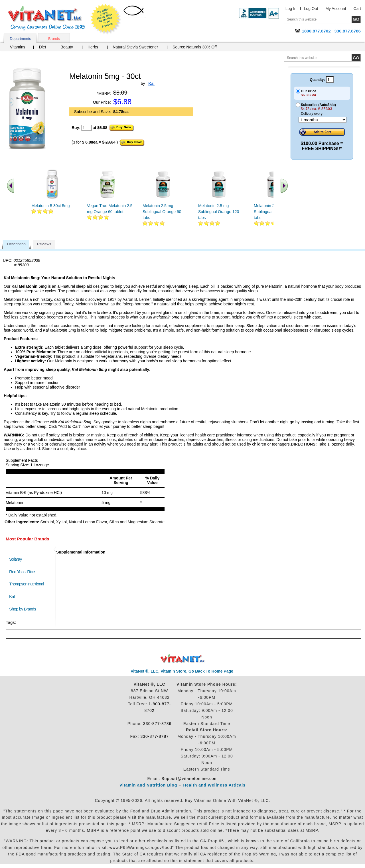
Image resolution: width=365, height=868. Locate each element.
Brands (54, 39)
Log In (291, 9)
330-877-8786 (157, 724)
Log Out (311, 9)
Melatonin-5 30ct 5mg (51, 206)
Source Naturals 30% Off (195, 47)
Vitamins (18, 47)
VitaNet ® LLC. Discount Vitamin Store (183, 658)
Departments (20, 39)
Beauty (67, 47)
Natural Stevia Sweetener (135, 47)
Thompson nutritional (27, 584)
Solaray (15, 559)
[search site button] (356, 58)
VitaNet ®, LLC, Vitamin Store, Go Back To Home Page (182, 671)
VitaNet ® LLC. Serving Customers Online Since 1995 (47, 18)
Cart (357, 9)
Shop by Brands (24, 609)
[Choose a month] (323, 120)
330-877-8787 (155, 736)
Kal (12, 596)
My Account (336, 9)
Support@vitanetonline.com (189, 779)
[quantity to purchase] (87, 128)
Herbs (93, 47)
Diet (42, 47)
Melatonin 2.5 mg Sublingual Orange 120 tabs (219, 212)
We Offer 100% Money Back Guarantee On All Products (106, 19)
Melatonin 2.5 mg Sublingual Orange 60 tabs (162, 212)
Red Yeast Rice (22, 572)
